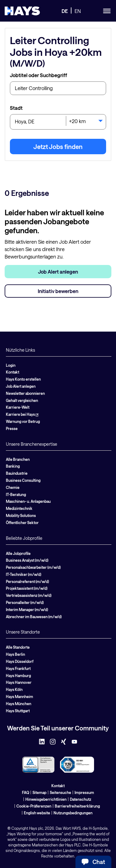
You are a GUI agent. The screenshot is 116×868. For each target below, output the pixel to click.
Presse (12, 428)
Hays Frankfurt (18, 668)
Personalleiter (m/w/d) (25, 602)
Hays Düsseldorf (20, 661)
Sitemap (39, 792)
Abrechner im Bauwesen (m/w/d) (34, 617)
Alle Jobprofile (18, 553)
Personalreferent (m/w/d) (27, 581)
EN (78, 11)
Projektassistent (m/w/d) (27, 588)
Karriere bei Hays (22, 414)
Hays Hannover (19, 682)
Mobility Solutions (21, 515)
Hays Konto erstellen (23, 379)
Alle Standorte (18, 647)
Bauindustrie (17, 473)
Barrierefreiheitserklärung (77, 806)
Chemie (13, 487)
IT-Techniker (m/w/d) (24, 574)
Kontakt (13, 372)
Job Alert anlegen (58, 272)
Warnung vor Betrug (23, 421)
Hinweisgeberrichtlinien (46, 799)
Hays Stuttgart (18, 711)
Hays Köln (14, 689)
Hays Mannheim (19, 696)
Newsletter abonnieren (25, 393)
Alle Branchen (18, 459)
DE (65, 11)
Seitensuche (60, 792)
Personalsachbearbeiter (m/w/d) (33, 567)
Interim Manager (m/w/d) (27, 610)
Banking (13, 466)
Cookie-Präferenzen (34, 806)
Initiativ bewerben (58, 291)
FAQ (26, 792)
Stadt (16, 108)
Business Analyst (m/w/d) (27, 560)
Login (11, 365)
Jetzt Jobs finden (58, 147)
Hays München (19, 704)
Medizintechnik (19, 508)
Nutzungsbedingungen (73, 813)
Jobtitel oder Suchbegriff (39, 75)
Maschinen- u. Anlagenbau (28, 501)
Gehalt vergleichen (22, 400)
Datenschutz (81, 799)
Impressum (84, 792)
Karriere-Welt (18, 407)
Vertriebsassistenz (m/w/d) (29, 595)
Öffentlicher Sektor (22, 523)
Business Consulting (23, 480)
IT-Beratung (16, 494)
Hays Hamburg (18, 676)
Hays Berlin (15, 654)
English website (37, 813)
